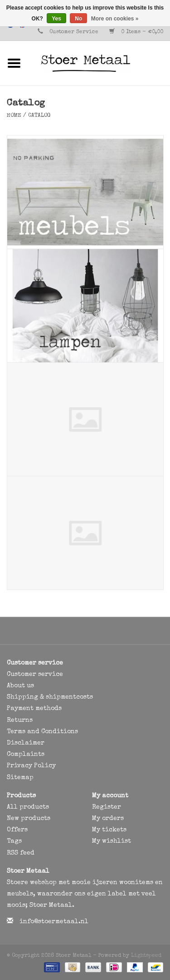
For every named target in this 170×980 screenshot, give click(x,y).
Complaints (26, 755)
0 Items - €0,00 (136, 32)
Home (14, 116)
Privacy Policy (31, 766)
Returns (20, 720)
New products (29, 819)
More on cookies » (115, 19)
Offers (17, 830)
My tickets (109, 830)
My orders (108, 819)
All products (28, 807)
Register (107, 807)
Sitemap (20, 778)
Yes (56, 19)
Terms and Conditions (42, 732)
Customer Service (74, 32)
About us (20, 686)
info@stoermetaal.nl (54, 922)
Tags (14, 841)
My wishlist (112, 841)
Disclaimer (26, 743)
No (78, 19)
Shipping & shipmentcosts (50, 697)
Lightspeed (146, 956)
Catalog (39, 116)
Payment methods (34, 709)
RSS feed (21, 853)
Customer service (35, 675)
